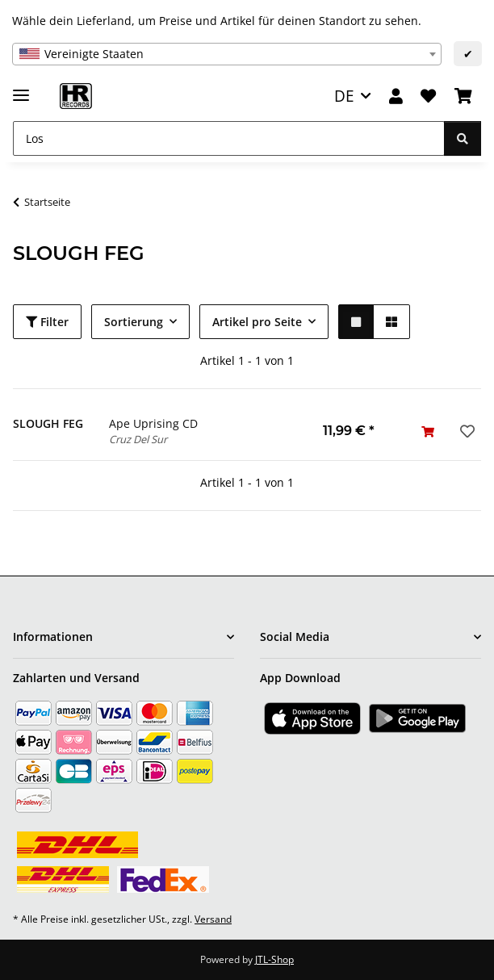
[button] (396, 96)
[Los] (229, 138)
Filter (47, 322)
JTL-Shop (274, 959)
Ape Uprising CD (153, 423)
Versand (213, 919)
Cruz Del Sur (138, 439)
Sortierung (134, 322)
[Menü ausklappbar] (21, 88)
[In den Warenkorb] (428, 431)
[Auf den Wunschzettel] (466, 431)
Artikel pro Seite (257, 322)
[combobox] (227, 54)
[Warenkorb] (463, 96)
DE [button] (344, 96)
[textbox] (227, 54)
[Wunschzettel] (428, 96)
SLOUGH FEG (48, 423)
